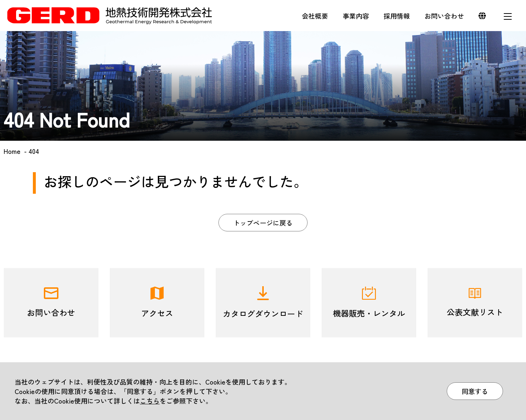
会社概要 (315, 16)
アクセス (157, 303)
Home (12, 151)
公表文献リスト (475, 303)
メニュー (508, 16)
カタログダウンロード (263, 303)
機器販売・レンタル (369, 303)
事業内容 (356, 16)
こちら (150, 401)
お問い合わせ (444, 16)
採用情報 (397, 16)
